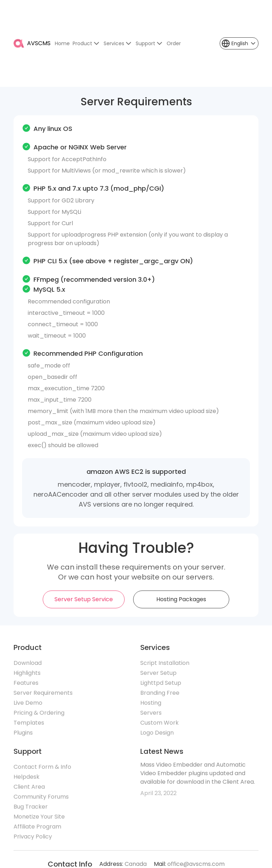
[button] (239, 43)
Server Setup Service (84, 599)
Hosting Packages (181, 599)
